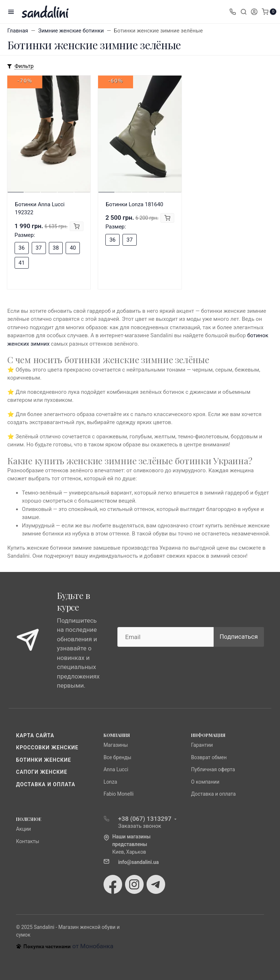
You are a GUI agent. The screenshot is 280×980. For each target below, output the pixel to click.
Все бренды (117, 757)
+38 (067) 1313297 (145, 819)
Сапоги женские (42, 772)
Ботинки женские (44, 760)
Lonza (110, 782)
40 (73, 248)
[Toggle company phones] (233, 12)
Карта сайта (35, 735)
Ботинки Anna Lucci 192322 (40, 209)
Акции (24, 829)
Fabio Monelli (118, 794)
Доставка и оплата (46, 784)
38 (56, 248)
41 (22, 263)
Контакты (28, 841)
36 (22, 248)
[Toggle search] (244, 12)
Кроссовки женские (47, 748)
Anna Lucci (116, 769)
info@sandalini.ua (139, 862)
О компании (205, 782)
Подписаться (239, 637)
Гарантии (202, 745)
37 (39, 248)
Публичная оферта (213, 769)
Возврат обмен (209, 757)
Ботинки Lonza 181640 (135, 204)
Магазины (116, 745)
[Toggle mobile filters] (20, 66)
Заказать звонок (140, 826)
